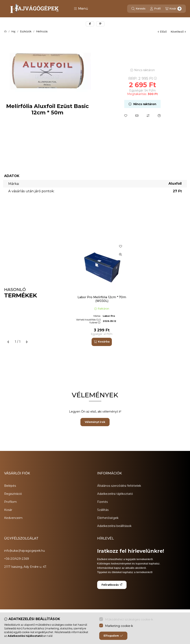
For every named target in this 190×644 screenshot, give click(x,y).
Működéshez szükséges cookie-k (129, 619)
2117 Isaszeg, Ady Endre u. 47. (25, 567)
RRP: (143, 79)
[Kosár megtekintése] (173, 9)
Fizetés (102, 502)
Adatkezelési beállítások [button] (114, 526)
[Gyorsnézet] (121, 255)
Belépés (10, 486)
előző (162, 32)
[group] (129, 293)
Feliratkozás (112, 585)
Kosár (8, 510)
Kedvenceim (13, 518)
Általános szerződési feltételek (119, 486)
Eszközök (26, 32)
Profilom (10, 502)
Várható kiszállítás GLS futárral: (88, 321)
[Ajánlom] (137, 116)
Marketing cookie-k (119, 626)
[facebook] (90, 24)
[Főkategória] (5, 32)
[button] (81, 9)
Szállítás (103, 510)
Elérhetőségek (108, 518)
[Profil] (155, 9)
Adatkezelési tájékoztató (115, 494)
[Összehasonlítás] (148, 116)
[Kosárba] (102, 342)
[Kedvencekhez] (126, 116)
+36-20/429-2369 (17, 559)
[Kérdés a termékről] (159, 116)
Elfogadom (113, 636)
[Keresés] (138, 9)
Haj (13, 32)
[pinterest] (100, 24)
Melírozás (42, 32)
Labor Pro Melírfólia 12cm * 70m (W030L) (102, 299)
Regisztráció (13, 494)
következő (178, 32)
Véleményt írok (95, 422)
